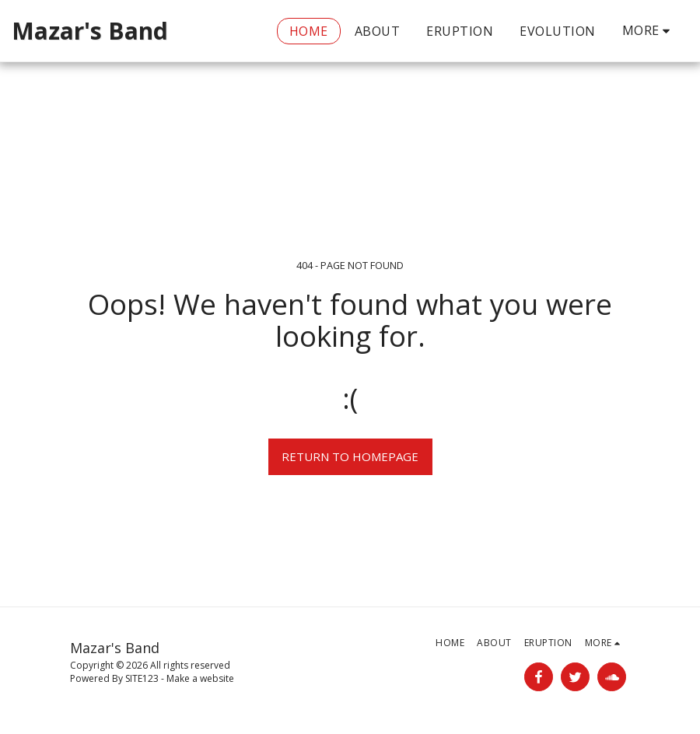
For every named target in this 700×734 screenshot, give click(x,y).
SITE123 (142, 678)
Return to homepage (350, 456)
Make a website (200, 678)
